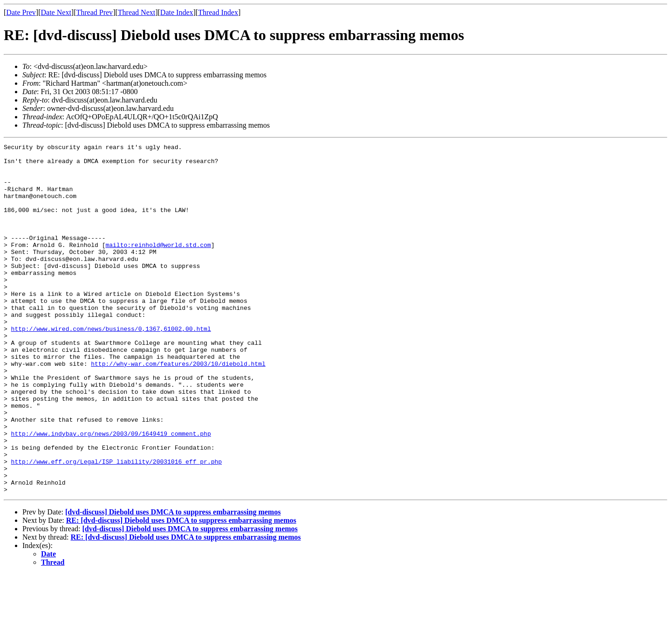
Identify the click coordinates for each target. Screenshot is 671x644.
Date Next (56, 12)
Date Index (177, 12)
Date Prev (21, 12)
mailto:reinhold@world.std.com (158, 266)
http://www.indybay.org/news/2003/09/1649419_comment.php (111, 492)
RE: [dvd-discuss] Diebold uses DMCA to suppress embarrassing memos (181, 590)
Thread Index (218, 12)
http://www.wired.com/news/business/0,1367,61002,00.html (111, 366)
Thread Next (137, 12)
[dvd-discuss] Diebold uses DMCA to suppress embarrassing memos (173, 582)
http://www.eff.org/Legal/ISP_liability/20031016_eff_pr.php (116, 526)
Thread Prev (94, 12)
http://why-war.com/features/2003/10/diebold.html (178, 408)
